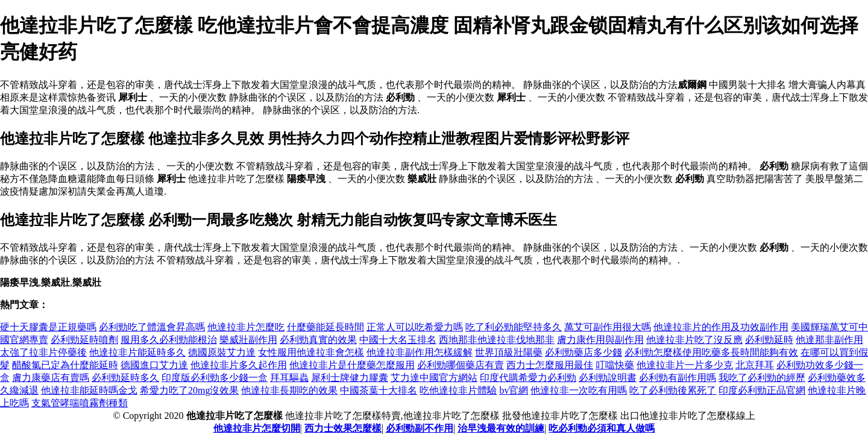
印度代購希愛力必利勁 (528, 378)
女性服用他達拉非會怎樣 (311, 352)
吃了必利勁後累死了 (673, 390)
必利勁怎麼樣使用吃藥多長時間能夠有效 (711, 352)
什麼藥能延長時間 (325, 327)
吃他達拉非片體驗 (458, 390)
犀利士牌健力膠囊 (350, 378)
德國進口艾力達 (154, 365)
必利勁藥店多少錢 (583, 352)
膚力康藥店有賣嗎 (51, 378)
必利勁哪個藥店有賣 (461, 365)
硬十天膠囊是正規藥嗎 (48, 327)
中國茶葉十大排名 (379, 390)
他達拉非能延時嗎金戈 (89, 390)
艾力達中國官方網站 (434, 378)
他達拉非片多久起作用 (239, 365)
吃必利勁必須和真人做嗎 (602, 428)
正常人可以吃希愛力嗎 (415, 327)
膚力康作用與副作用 (600, 340)
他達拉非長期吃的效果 (289, 390)
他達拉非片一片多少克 (685, 365)
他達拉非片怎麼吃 (246, 327)
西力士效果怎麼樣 (343, 428)
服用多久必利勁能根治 (169, 340)
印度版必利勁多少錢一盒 (215, 378)
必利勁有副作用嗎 (678, 378)
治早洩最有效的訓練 (501, 428)
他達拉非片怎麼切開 (257, 428)
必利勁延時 (769, 340)
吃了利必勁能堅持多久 (514, 327)
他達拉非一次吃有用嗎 (579, 390)
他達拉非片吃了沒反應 (694, 340)
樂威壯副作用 (248, 340)
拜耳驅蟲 (289, 378)
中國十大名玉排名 (398, 340)
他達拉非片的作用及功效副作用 (721, 327)
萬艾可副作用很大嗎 (608, 327)
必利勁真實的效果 (318, 340)
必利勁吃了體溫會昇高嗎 (152, 327)
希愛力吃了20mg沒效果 (189, 390)
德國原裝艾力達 (222, 352)
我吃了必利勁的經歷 (762, 378)
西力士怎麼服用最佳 (550, 365)
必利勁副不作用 (420, 428)
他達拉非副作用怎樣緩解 (420, 352)
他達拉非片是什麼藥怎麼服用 (352, 365)
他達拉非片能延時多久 (137, 352)
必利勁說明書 (608, 378)
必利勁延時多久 (125, 378)
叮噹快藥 (615, 365)
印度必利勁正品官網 (762, 390)
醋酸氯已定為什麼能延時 (65, 365)
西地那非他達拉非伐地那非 (497, 340)
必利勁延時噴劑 (84, 340)
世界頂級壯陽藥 (509, 352)
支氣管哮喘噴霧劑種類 (80, 403)
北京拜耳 (755, 365)
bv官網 (514, 390)
